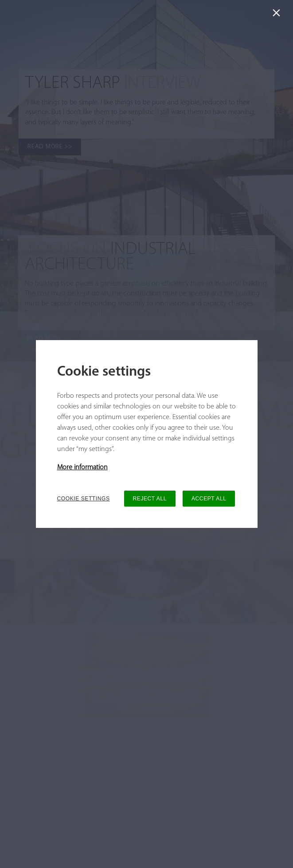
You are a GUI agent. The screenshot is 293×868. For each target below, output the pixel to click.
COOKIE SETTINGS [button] (84, 499)
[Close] (278, 15)
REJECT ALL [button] (150, 499)
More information (82, 468)
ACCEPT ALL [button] (209, 499)
